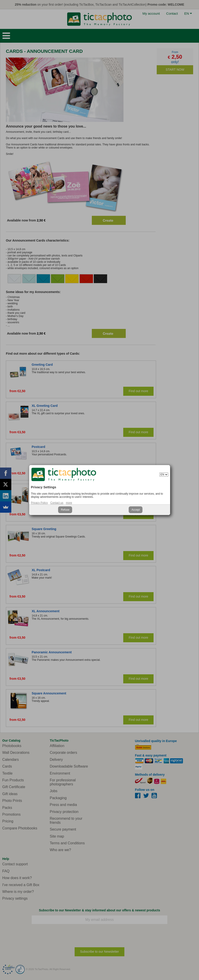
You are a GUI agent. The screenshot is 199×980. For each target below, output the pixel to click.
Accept (136, 510)
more (69, 503)
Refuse (65, 510)
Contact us (57, 503)
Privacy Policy (39, 503)
